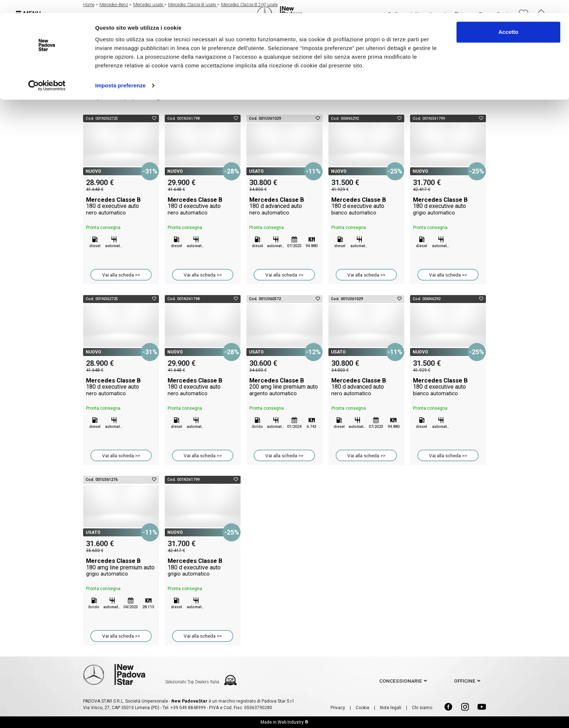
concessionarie (401, 681)
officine (465, 681)
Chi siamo (422, 708)
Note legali (391, 708)
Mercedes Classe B (121, 206)
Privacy (338, 708)
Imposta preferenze (120, 72)
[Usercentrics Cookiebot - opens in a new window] (47, 73)
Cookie (363, 708)
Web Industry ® (293, 722)
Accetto (508, 19)
